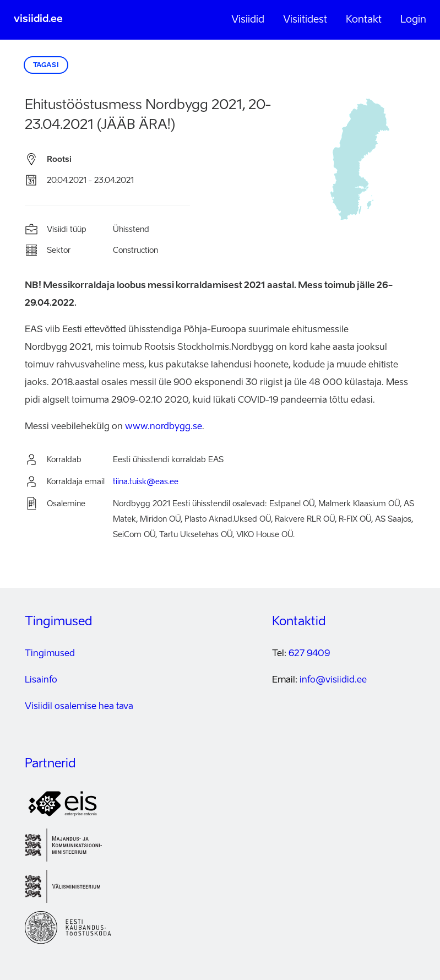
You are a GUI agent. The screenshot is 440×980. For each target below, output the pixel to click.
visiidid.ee (38, 19)
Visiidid (248, 20)
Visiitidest (305, 20)
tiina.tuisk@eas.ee (146, 482)
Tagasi (46, 66)
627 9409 (309, 654)
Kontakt (364, 20)
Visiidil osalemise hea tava (79, 707)
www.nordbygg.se (164, 427)
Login (413, 20)
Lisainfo (41, 680)
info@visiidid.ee (333, 680)
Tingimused (50, 654)
